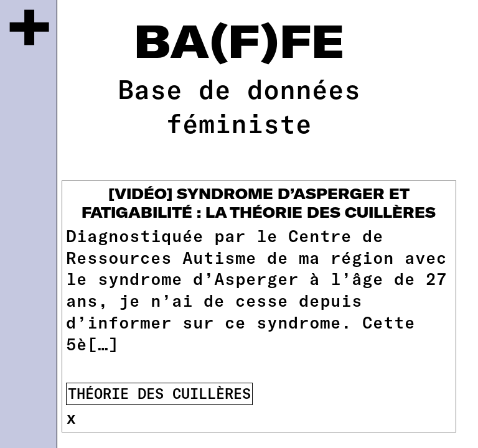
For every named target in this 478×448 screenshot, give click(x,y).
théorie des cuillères (159, 393)
